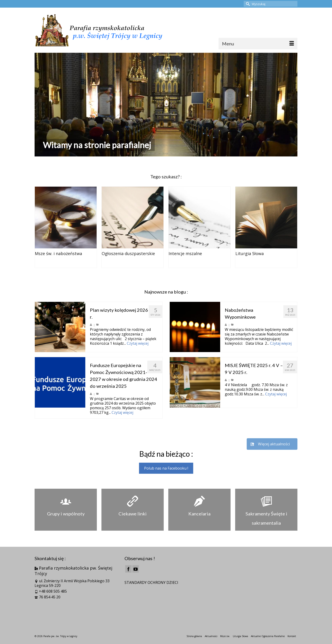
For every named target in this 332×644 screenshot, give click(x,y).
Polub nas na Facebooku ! (166, 468)
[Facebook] (128, 569)
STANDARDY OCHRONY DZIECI (151, 582)
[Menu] (258, 44)
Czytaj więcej (138, 343)
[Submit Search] (247, 4)
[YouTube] (136, 569)
